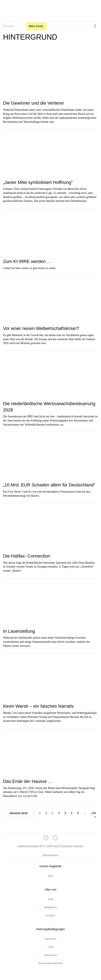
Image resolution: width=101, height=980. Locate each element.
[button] (95, 26)
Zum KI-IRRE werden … (27, 261)
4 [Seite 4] (65, 813)
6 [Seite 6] (78, 813)
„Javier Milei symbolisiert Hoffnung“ (38, 182)
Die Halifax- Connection (27, 556)
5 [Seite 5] (72, 813)
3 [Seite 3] (59, 813)
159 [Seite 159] (94, 813)
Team (51, 899)
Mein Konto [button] (36, 26)
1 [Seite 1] (46, 813)
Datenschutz (50, 955)
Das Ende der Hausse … (28, 781)
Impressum (50, 939)
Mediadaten (50, 907)
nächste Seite (19, 813)
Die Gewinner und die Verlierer (34, 103)
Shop (51, 876)
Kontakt (50, 915)
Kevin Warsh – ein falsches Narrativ (38, 706)
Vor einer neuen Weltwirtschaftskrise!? (41, 328)
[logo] (49, 10)
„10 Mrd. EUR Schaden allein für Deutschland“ (49, 485)
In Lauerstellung (19, 631)
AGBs (51, 947)
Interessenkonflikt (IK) (50, 963)
